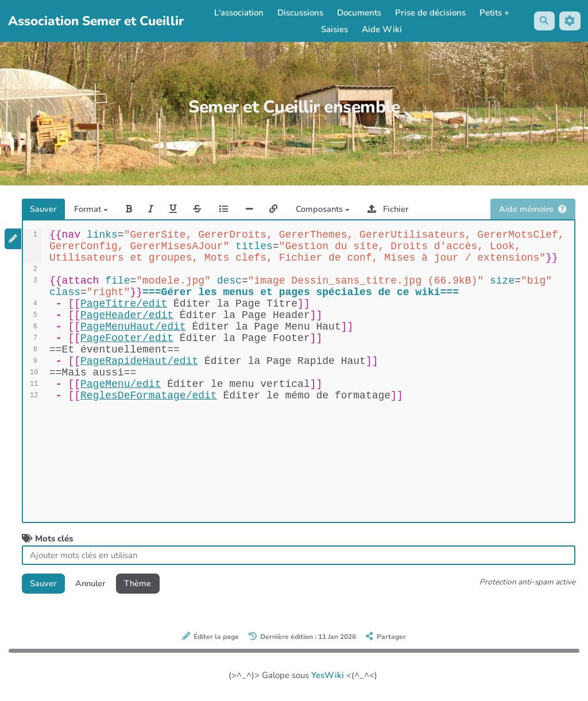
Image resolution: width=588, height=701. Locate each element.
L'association (238, 13)
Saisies (334, 29)
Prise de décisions (430, 13)
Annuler (94, 584)
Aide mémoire (533, 210)
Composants (330, 210)
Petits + (494, 13)
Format (94, 210)
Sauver (44, 210)
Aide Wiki (381, 29)
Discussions (300, 13)
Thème (144, 584)
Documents (359, 13)
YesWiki (328, 677)
